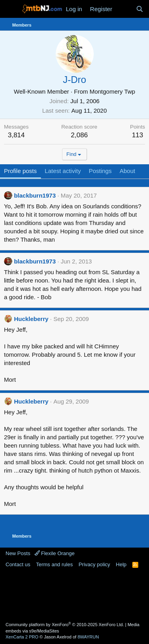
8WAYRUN (88, 637)
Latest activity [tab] (63, 171)
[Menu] (11, 9)
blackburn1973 (35, 195)
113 (137, 135)
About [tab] (127, 171)
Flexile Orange (55, 553)
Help (121, 564)
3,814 (16, 135)
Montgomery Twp (112, 91)
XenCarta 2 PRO (22, 637)
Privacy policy (94, 564)
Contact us (18, 564)
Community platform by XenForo (65, 625)
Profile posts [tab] (20, 171)
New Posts (18, 553)
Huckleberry (31, 319)
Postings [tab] (100, 171)
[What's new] (124, 9)
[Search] (140, 9)
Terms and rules (54, 564)
